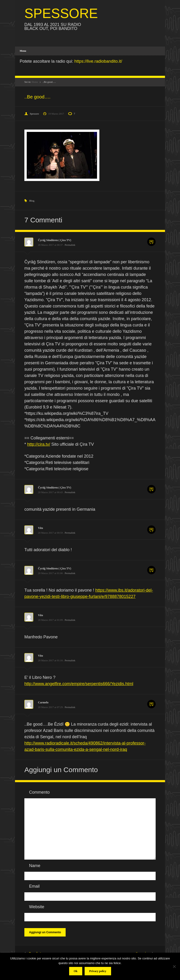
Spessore (34, 114)
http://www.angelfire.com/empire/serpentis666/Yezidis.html (79, 684)
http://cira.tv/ (39, 444)
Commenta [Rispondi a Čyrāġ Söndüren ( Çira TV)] (151, 242)
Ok (76, 971)
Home (35, 82)
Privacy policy (98, 971)
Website (37, 907)
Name (35, 866)
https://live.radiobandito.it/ (98, 61)
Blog (32, 201)
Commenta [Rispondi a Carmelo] (151, 704)
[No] (174, 966)
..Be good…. (37, 97)
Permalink (70, 245)
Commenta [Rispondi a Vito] (151, 530)
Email (34, 886)
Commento (39, 792)
